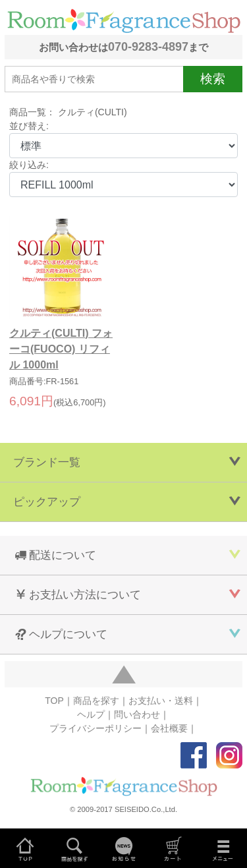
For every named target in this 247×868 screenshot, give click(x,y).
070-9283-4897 (148, 47)
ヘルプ (91, 714)
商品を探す (96, 701)
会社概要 (169, 728)
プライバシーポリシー (96, 728)
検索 (213, 79)
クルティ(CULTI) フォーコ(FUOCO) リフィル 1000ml (61, 349)
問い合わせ (137, 714)
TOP (54, 701)
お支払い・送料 (161, 701)
